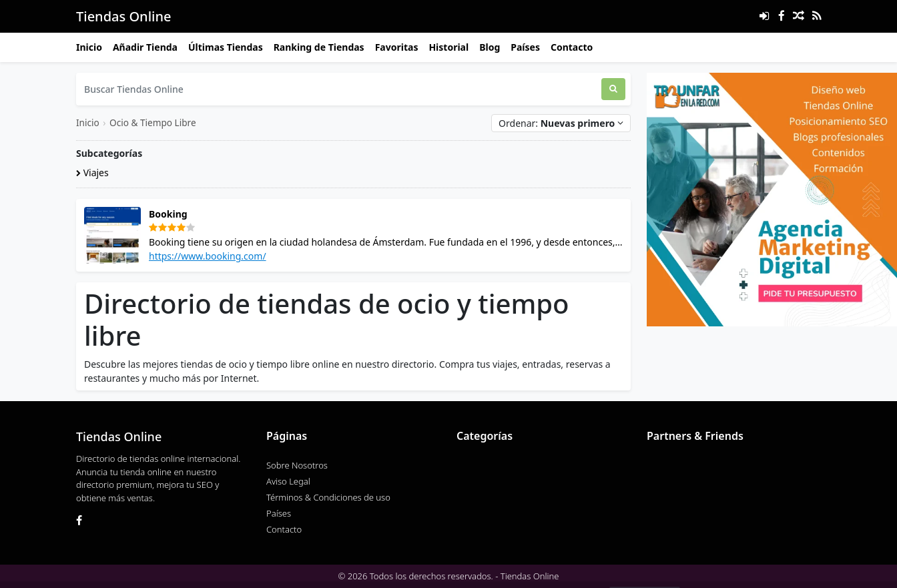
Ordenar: (561, 123)
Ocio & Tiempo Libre (153, 122)
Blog (490, 47)
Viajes (92, 173)
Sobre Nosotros (297, 465)
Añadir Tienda (145, 47)
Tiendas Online (123, 16)
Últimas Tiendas (226, 47)
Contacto (572, 47)
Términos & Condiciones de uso (328, 497)
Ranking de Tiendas (319, 47)
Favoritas (397, 47)
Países (525, 47)
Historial (448, 47)
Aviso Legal (288, 481)
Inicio (89, 47)
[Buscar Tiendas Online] (339, 89)
